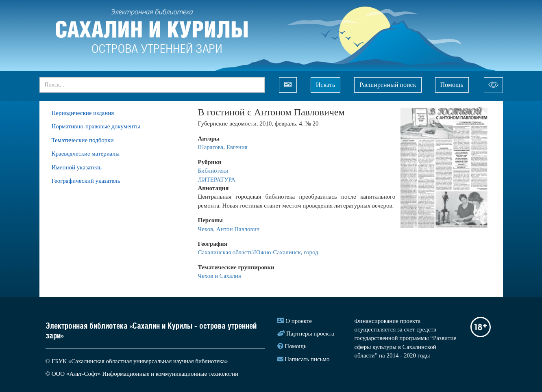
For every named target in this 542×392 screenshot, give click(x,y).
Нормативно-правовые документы (96, 126)
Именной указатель (77, 167)
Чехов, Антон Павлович (229, 229)
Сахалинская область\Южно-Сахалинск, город (258, 252)
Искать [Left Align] (325, 85)
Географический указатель (86, 181)
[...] (152, 85)
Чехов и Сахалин (220, 276)
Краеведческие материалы (86, 154)
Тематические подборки (83, 140)
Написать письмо (307, 359)
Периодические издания (83, 113)
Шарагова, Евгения (223, 147)
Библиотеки (214, 171)
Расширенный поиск (388, 85)
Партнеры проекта (310, 334)
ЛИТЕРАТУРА (217, 180)
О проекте (299, 321)
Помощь (452, 85)
